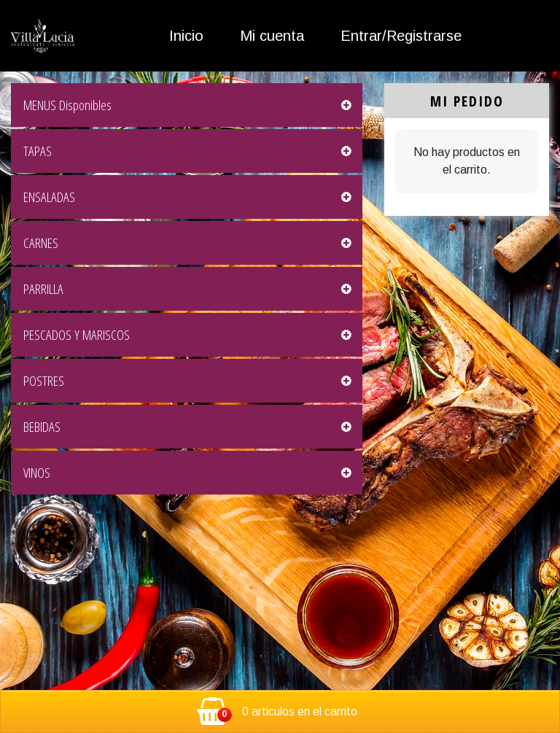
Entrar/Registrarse (401, 36)
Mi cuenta (272, 36)
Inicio (186, 36)
